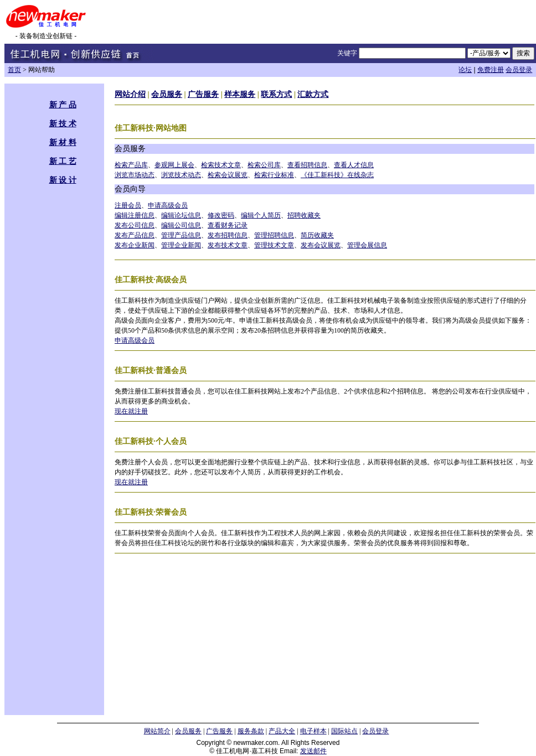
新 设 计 (63, 180)
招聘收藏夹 (304, 215)
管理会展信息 (367, 245)
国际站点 (344, 731)
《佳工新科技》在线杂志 (337, 175)
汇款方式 (313, 94)
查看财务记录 (228, 225)
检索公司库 (264, 165)
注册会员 (128, 205)
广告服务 (203, 94)
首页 (14, 70)
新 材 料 (63, 143)
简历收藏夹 (317, 235)
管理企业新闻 (181, 245)
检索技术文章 (221, 165)
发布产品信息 (135, 235)
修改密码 (221, 215)
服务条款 (251, 731)
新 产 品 (63, 105)
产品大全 (282, 731)
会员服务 (167, 94)
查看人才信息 (354, 165)
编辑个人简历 (261, 215)
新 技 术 (63, 124)
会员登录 (519, 70)
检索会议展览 (228, 175)
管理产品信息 (181, 235)
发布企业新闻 (135, 245)
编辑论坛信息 (181, 215)
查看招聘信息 (307, 165)
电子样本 (313, 731)
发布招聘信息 (228, 235)
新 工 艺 (63, 161)
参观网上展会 (174, 165)
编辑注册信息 (135, 215)
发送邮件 (313, 751)
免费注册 (491, 70)
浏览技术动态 (181, 175)
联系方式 (276, 94)
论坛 (465, 70)
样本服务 (240, 94)
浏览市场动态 (135, 175)
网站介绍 (130, 94)
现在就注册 (131, 411)
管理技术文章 (274, 245)
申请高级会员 (168, 205)
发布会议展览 (321, 245)
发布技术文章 (228, 245)
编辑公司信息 (181, 225)
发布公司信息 (135, 225)
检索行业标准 (274, 175)
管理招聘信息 (274, 235)
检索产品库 (131, 165)
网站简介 (157, 731)
